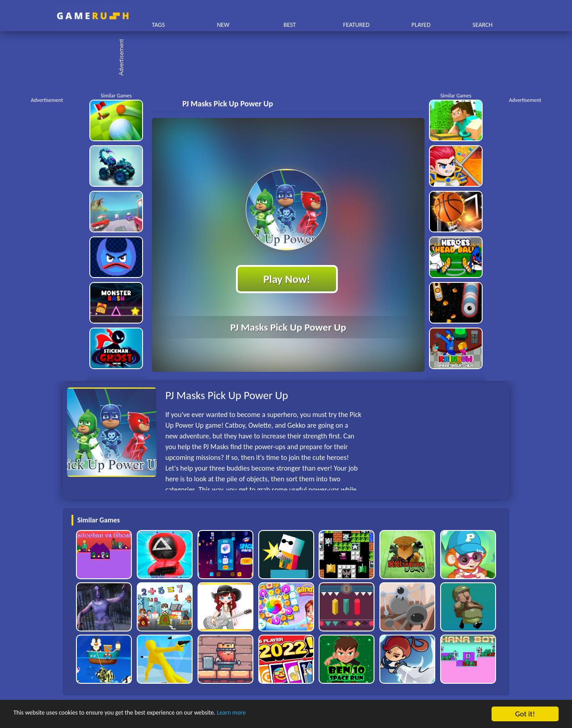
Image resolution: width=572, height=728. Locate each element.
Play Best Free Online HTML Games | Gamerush (93, 16)
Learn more (279, 714)
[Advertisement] (290, 58)
